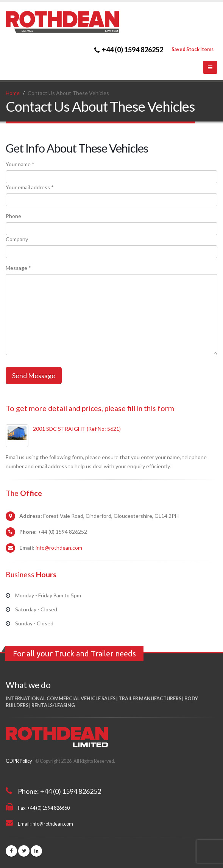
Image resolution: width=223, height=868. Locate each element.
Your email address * (30, 187)
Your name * (20, 164)
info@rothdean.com (59, 548)
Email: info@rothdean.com (45, 824)
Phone (13, 216)
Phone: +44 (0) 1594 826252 (59, 791)
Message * (18, 268)
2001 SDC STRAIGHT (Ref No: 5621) (77, 429)
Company (17, 239)
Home (13, 93)
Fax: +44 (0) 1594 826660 (44, 808)
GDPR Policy (19, 761)
